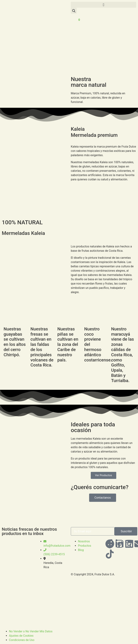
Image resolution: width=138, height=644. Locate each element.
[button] (103, 5)
